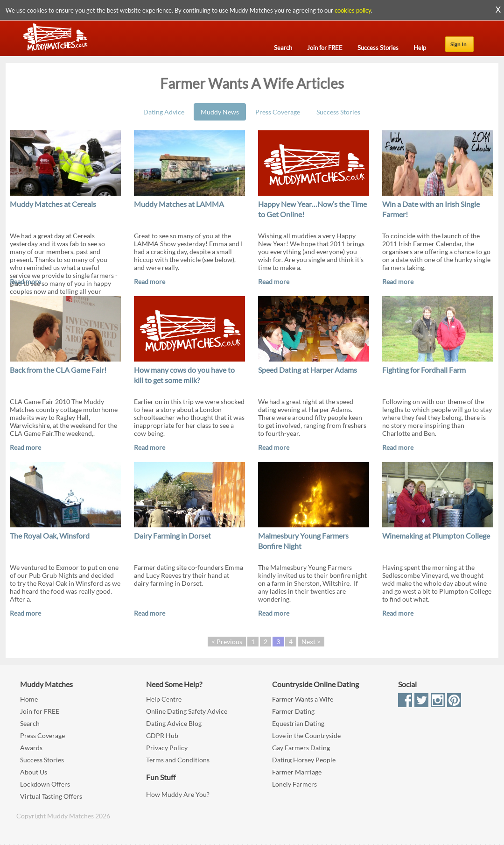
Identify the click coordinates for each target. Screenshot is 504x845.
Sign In (458, 44)
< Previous (227, 642)
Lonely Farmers (294, 784)
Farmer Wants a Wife (303, 699)
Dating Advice (164, 112)
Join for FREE (40, 711)
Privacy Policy (167, 748)
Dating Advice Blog (174, 723)
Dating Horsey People (304, 760)
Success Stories (338, 112)
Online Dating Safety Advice (187, 711)
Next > (311, 642)
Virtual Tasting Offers (51, 796)
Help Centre (164, 699)
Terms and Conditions (178, 760)
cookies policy (353, 10)
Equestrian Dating (298, 723)
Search (30, 723)
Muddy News (220, 112)
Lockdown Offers (45, 784)
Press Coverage (278, 112)
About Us (34, 772)
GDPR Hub (162, 735)
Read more (25, 281)
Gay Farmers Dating (301, 748)
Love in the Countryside (306, 735)
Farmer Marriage (297, 772)
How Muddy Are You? (178, 794)
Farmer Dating (293, 711)
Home (29, 699)
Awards (31, 748)
